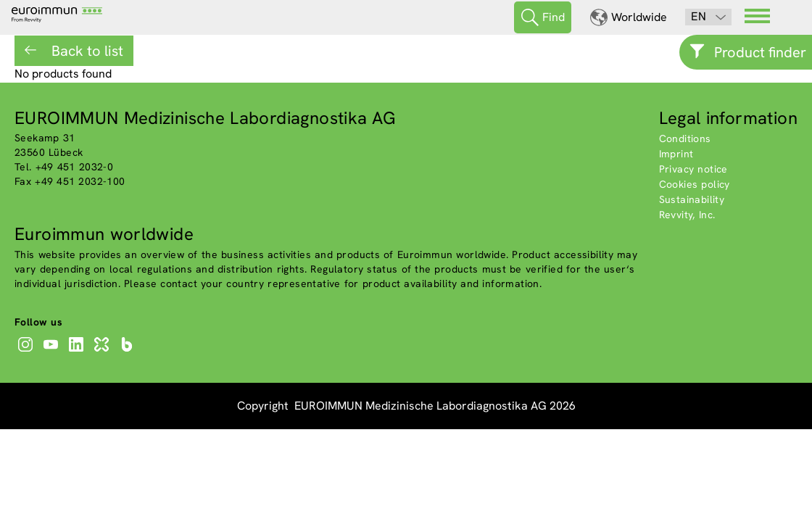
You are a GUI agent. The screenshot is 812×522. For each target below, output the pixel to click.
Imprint (676, 154)
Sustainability (692, 199)
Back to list (86, 51)
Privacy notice (693, 169)
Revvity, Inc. (687, 215)
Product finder (760, 52)
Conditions (685, 138)
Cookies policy (695, 184)
